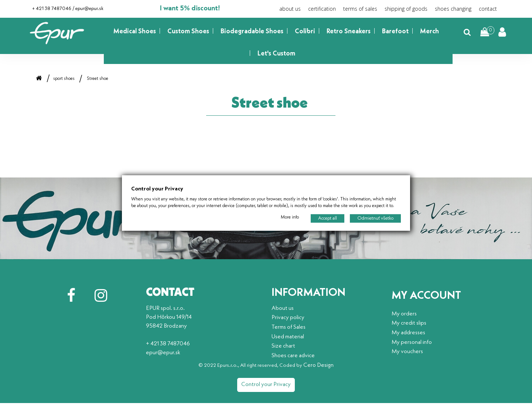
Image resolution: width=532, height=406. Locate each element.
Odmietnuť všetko (375, 218)
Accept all (328, 218)
